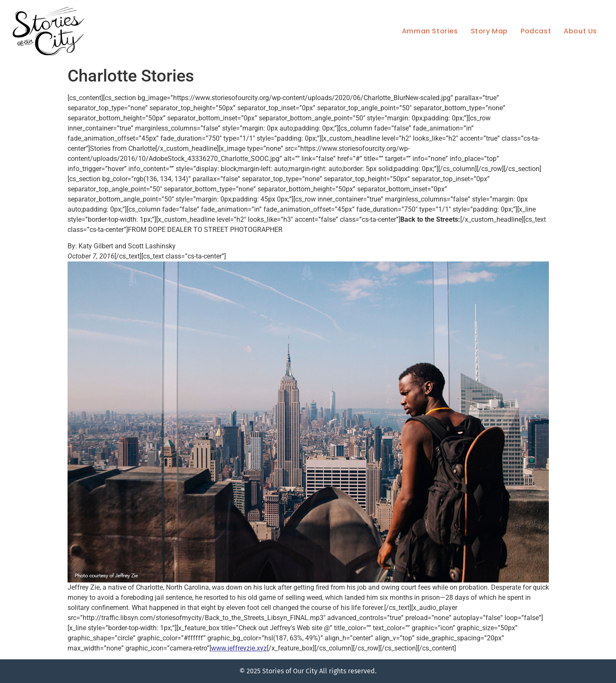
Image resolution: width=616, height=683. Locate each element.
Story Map (489, 31)
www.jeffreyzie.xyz (239, 648)
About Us (580, 31)
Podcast (536, 31)
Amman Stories (430, 31)
